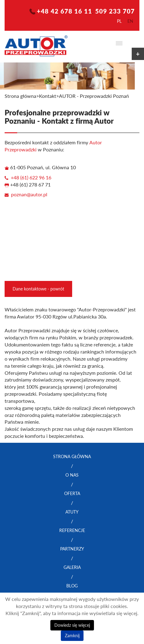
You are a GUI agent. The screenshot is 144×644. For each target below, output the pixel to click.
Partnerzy (72, 549)
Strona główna (20, 96)
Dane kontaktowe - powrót (38, 289)
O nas (72, 475)
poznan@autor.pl (29, 194)
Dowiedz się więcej (72, 625)
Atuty (72, 512)
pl (119, 21)
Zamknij (72, 636)
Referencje (72, 530)
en (130, 21)
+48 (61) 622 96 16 (31, 178)
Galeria (72, 567)
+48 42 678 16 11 (64, 11)
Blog (72, 586)
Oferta (72, 493)
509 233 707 (115, 11)
